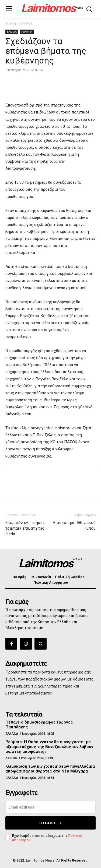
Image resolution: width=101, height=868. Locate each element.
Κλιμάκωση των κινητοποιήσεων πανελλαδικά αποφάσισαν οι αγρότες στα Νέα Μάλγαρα (50, 769)
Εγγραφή (50, 823)
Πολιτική (27, 32)
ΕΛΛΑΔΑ (27, 23)
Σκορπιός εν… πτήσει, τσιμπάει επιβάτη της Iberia (25, 528)
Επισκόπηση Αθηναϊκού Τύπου (74, 525)
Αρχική (11, 23)
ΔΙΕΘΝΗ (11, 758)
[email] (50, 807)
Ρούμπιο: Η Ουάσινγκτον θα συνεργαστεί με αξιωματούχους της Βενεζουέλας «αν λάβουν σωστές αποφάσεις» (49, 747)
